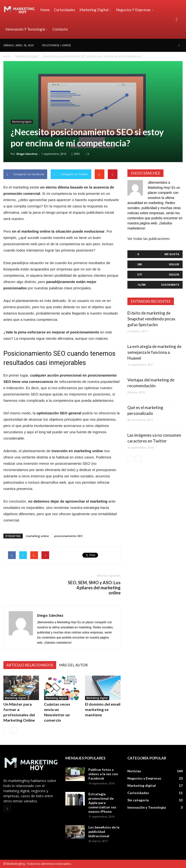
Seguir (174, 264)
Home (45, 10)
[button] (177, 19)
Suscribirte (170, 285)
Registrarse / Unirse (57, 45)
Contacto (60, 29)
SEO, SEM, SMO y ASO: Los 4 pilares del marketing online (94, 588)
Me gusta (172, 254)
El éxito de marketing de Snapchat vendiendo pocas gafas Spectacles (151, 319)
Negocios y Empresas (134, 10)
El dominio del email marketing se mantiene (103, 709)
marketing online (37, 536)
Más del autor (73, 665)
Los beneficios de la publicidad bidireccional (104, 832)
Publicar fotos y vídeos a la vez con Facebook (103, 774)
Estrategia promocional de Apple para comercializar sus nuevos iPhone (102, 803)
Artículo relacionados (30, 665)
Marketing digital (95, 10)
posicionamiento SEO (68, 536)
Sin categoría (138, 800)
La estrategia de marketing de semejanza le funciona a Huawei (154, 352)
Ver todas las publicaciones (149, 239)
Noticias (134, 771)
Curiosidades (65, 10)
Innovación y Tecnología (26, 29)
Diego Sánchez (27, 154)
